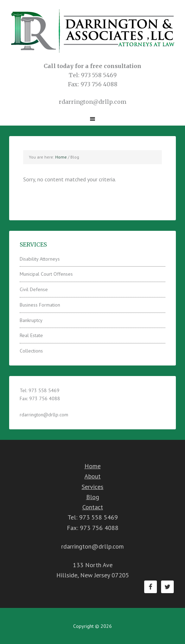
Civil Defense (34, 289)
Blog (93, 497)
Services (92, 487)
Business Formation (40, 305)
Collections (31, 351)
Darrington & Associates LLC (92, 31)
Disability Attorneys (40, 259)
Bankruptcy (31, 320)
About (92, 476)
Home (92, 466)
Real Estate (31, 335)
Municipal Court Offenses (46, 274)
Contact (93, 507)
